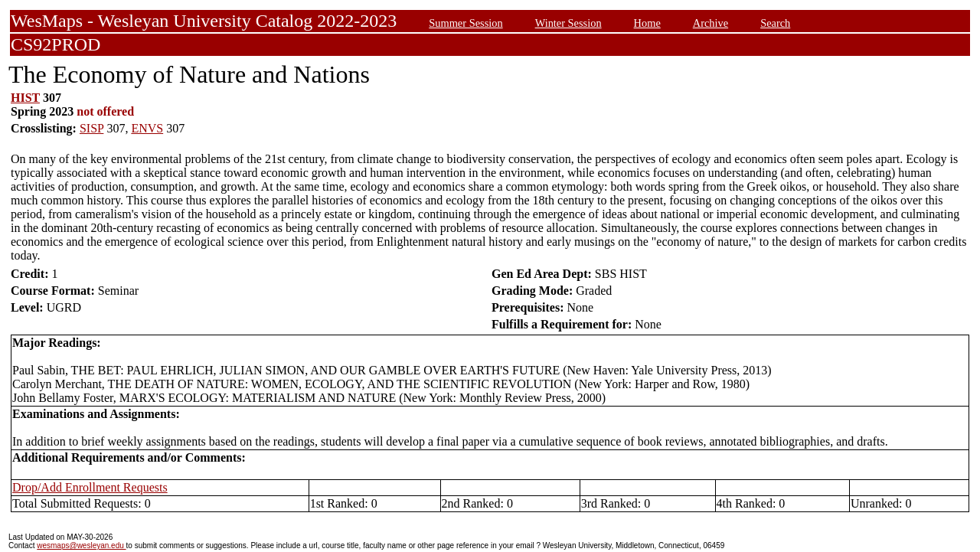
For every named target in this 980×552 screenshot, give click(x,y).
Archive (710, 23)
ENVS (147, 128)
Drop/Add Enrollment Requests (90, 487)
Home (647, 23)
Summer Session (465, 23)
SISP (91, 128)
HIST (25, 98)
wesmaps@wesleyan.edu (81, 545)
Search (775, 23)
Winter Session (568, 23)
